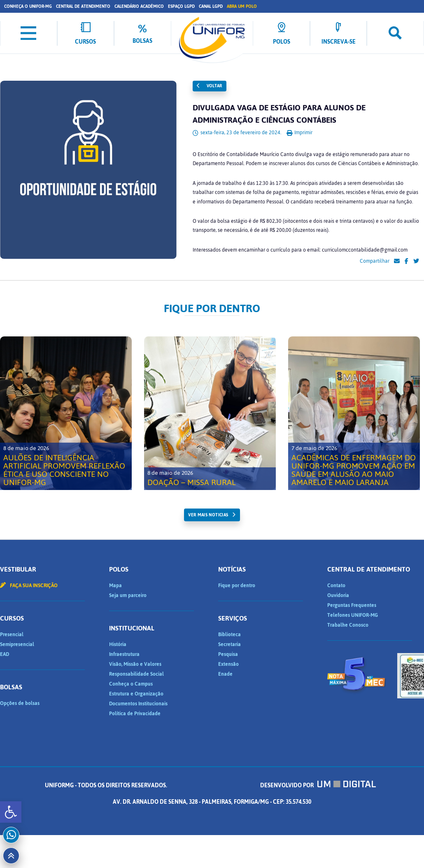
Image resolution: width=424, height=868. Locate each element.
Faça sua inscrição (29, 586)
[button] (11, 812)
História (118, 644)
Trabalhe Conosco (348, 625)
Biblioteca (229, 635)
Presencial (12, 635)
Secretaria (229, 644)
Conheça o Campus (131, 684)
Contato (336, 586)
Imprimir (299, 133)
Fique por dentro (237, 586)
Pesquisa (228, 654)
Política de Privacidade (135, 714)
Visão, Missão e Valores (135, 664)
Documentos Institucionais (138, 704)
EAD (5, 654)
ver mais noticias (208, 515)
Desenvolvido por (318, 785)
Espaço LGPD (181, 6)
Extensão (228, 664)
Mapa (115, 586)
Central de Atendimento (83, 6)
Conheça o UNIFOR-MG (28, 6)
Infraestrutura (124, 654)
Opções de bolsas (20, 703)
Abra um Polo (242, 6)
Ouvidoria (338, 595)
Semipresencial (17, 644)
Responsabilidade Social (136, 674)
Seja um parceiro (128, 595)
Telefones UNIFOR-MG (353, 615)
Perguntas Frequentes (352, 605)
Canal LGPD (211, 6)
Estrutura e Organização (136, 694)
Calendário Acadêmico (139, 6)
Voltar (210, 86)
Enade (225, 674)
